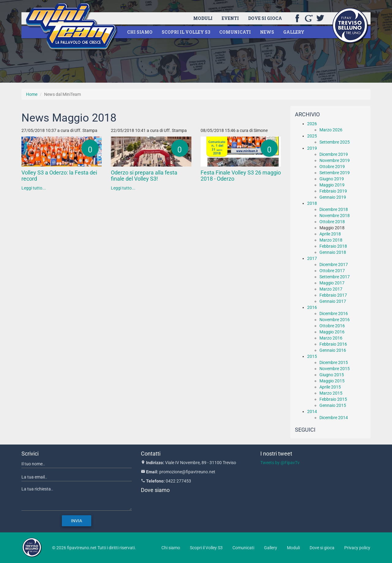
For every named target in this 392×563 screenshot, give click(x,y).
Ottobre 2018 (332, 222)
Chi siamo (140, 32)
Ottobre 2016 (332, 326)
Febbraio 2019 (333, 191)
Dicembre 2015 (334, 362)
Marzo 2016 (331, 338)
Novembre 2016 (335, 320)
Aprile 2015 (330, 387)
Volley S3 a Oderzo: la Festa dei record (59, 176)
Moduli (203, 18)
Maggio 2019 (332, 185)
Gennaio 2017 (333, 301)
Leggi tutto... (34, 188)
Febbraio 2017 (333, 295)
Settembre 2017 (335, 277)
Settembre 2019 (335, 173)
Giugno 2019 (332, 179)
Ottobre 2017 (332, 271)
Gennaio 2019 (333, 197)
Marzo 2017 (331, 289)
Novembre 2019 (335, 160)
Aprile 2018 (330, 234)
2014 (312, 411)
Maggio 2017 (332, 283)
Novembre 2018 (335, 216)
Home (32, 94)
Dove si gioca (265, 18)
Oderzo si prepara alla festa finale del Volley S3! (144, 176)
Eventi (230, 18)
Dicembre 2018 (334, 209)
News (267, 32)
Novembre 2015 (335, 369)
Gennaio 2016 (333, 350)
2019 (312, 148)
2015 (312, 356)
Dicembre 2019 (334, 154)
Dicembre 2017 (334, 265)
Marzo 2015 (331, 393)
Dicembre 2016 (334, 313)
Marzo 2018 (331, 240)
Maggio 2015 (332, 381)
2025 (312, 136)
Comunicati (235, 32)
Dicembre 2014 (334, 418)
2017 (312, 258)
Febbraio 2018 (333, 246)
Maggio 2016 (332, 332)
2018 (312, 203)
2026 (312, 124)
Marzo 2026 (331, 130)
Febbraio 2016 (333, 344)
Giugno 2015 (332, 375)
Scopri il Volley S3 (186, 32)
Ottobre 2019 (332, 167)
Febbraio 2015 (333, 399)
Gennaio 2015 (333, 405)
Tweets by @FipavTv (280, 463)
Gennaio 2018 (333, 252)
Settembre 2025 (335, 142)
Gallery (294, 32)
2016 (312, 307)
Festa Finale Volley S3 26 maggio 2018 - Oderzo (241, 176)
